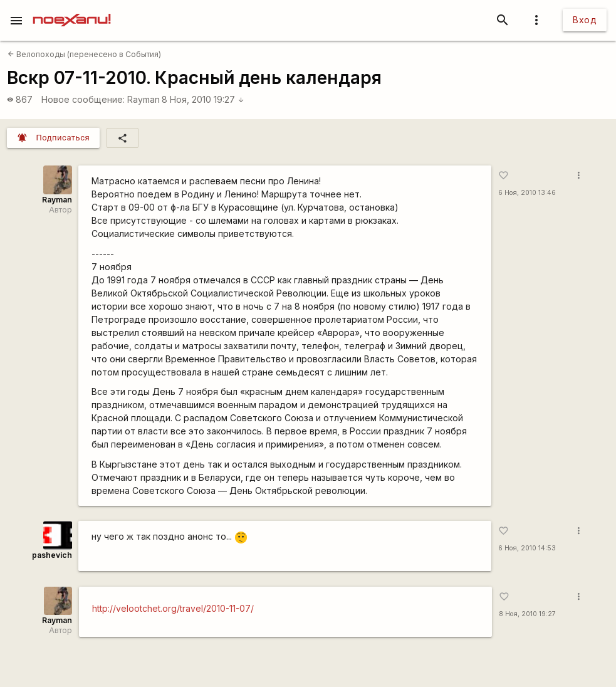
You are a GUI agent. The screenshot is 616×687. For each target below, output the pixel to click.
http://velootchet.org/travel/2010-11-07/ (173, 608)
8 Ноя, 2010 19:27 (203, 99)
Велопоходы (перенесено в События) (84, 54)
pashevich (52, 555)
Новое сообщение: (83, 99)
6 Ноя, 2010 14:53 (527, 548)
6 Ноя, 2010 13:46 (527, 193)
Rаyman (144, 99)
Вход (585, 20)
